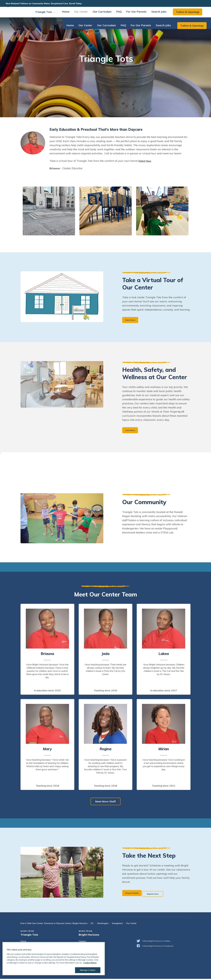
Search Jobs (162, 14)
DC (92, 924)
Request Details (134, 894)
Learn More (132, 431)
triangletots (117, 924)
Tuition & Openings (190, 14)
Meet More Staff (105, 803)
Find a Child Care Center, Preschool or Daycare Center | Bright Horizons (54, 924)
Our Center (84, 14)
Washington (103, 924)
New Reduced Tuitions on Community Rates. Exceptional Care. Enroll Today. (49, 4)
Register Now (163, 894)
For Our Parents (139, 14)
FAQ (122, 14)
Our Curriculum (105, 14)
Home (69, 14)
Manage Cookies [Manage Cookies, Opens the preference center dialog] (86, 970)
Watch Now (146, 161)
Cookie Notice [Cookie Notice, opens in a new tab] (90, 963)
